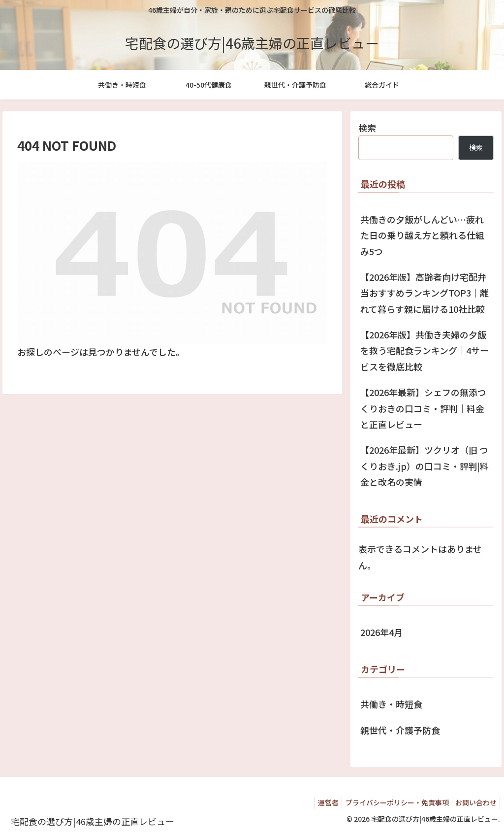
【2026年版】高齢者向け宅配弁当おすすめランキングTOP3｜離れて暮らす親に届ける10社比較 (425, 293)
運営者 (319, 802)
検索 (367, 128)
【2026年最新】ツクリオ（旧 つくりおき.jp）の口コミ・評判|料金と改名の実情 (425, 466)
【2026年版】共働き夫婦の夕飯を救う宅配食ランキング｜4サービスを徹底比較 (425, 350)
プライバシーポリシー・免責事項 (391, 802)
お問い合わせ (474, 802)
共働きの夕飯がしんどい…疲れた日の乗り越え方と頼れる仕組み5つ (422, 235)
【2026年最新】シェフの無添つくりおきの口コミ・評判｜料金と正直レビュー (423, 408)
